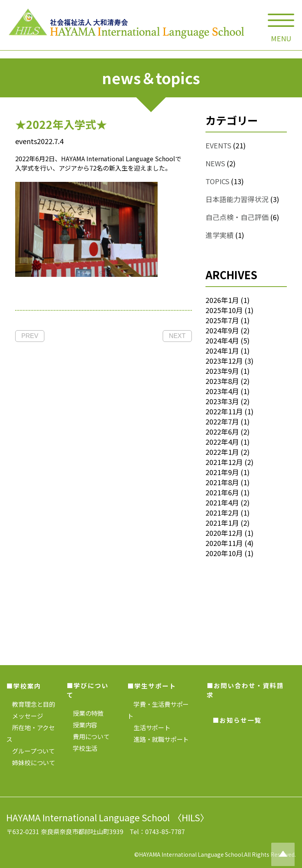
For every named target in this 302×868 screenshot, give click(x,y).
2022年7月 (222, 421)
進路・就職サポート (158, 739)
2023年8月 (222, 381)
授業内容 (82, 725)
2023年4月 (222, 391)
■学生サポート (152, 686)
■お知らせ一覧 (237, 720)
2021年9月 (222, 472)
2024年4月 (222, 340)
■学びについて (88, 690)
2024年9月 (222, 330)
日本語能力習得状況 (237, 199)
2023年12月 (224, 361)
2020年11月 (224, 543)
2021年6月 (222, 492)
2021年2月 (222, 512)
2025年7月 (222, 320)
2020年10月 (224, 553)
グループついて (31, 751)
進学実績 (219, 235)
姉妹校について (31, 762)
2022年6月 (222, 431)
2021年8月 (222, 482)
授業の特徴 (85, 713)
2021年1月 (222, 523)
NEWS (215, 163)
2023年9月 (222, 371)
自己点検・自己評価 (237, 217)
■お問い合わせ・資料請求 (245, 690)
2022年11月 (224, 411)
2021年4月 (222, 502)
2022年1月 (222, 452)
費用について (88, 736)
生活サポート (149, 727)
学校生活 (82, 748)
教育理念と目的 (31, 704)
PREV (30, 336)
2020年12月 (224, 533)
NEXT (177, 336)
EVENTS (218, 145)
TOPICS (217, 181)
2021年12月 (224, 462)
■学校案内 (24, 686)
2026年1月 (222, 300)
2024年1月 (222, 350)
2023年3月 (222, 401)
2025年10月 (224, 310)
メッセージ (25, 716)
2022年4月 (222, 442)
